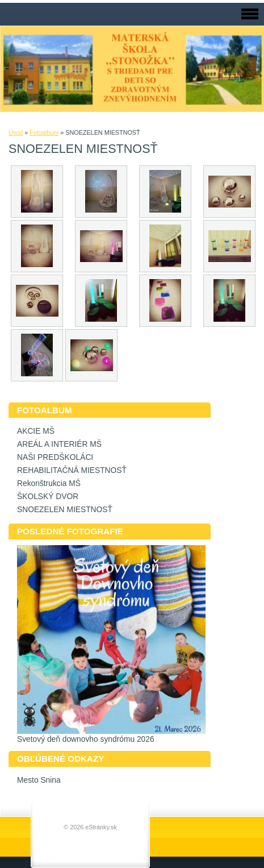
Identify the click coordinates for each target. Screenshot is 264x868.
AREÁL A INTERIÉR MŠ (59, 444)
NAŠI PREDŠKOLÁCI (55, 457)
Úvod (16, 132)
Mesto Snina (39, 780)
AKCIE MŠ (36, 431)
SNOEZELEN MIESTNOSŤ (65, 510)
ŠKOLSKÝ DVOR (48, 497)
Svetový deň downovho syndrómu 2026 (86, 739)
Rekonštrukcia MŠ (49, 483)
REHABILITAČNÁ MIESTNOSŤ (72, 470)
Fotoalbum (44, 132)
